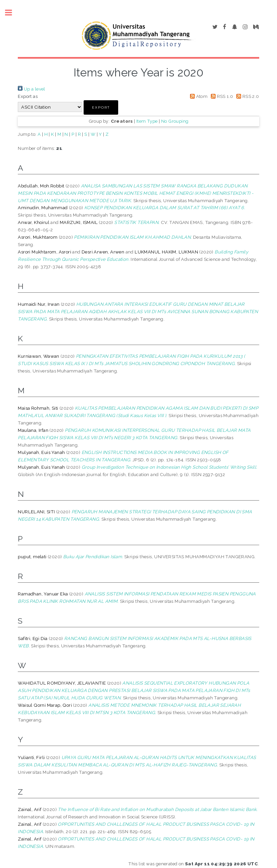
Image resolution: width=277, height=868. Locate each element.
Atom (198, 96)
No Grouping (175, 121)
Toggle (12, 13)
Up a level (31, 89)
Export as (28, 96)
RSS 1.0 (221, 96)
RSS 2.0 (247, 96)
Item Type (147, 121)
